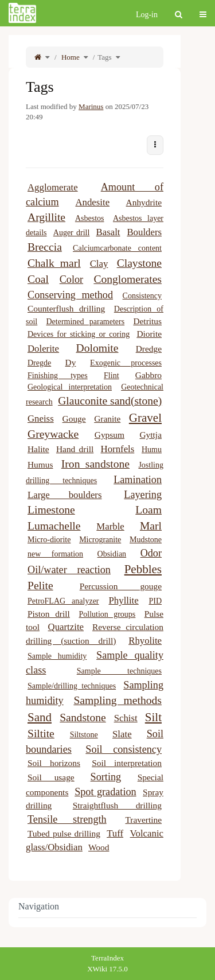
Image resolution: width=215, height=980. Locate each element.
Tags (104, 57)
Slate (122, 734)
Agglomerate (53, 187)
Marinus (91, 106)
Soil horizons (54, 763)
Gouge (74, 419)
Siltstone (84, 735)
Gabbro (148, 375)
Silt (153, 717)
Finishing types (58, 376)
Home (70, 57)
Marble (110, 526)
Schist (126, 718)
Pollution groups (107, 614)
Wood (99, 847)
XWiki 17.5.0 (107, 969)
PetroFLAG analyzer (63, 601)
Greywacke (53, 434)
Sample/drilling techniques (72, 686)
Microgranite (100, 540)
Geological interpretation (70, 387)
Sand (40, 717)
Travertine (143, 820)
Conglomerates (128, 279)
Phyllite (124, 600)
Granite (107, 419)
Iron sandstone (95, 464)
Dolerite (43, 349)
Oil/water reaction (69, 570)
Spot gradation (105, 792)
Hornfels (118, 449)
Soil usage (51, 777)
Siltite (41, 734)
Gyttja (151, 435)
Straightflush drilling (117, 805)
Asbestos (90, 218)
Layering (143, 495)
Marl (151, 526)
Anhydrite (144, 202)
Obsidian (112, 554)
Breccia (45, 247)
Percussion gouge (121, 586)
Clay (99, 264)
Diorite (149, 334)
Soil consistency (124, 749)
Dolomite (97, 348)
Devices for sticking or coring (79, 334)
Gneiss (41, 419)
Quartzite (66, 627)
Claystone (139, 263)
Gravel (145, 418)
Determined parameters (85, 322)
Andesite (92, 202)
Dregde (39, 363)
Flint (111, 376)
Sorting (106, 777)
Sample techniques (119, 671)
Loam (148, 510)
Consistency (142, 296)
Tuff (115, 833)
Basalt (108, 232)
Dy (71, 362)
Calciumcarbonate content (117, 248)
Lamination (138, 480)
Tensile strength (67, 819)
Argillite (46, 217)
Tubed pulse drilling (64, 833)
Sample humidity (57, 656)
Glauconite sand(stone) (110, 401)
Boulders (144, 232)
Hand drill (75, 449)
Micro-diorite (49, 540)
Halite (38, 449)
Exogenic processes (126, 363)
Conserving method (70, 295)
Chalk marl (54, 263)
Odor (151, 553)
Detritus (147, 321)
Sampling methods (118, 700)
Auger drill (72, 233)
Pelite (40, 586)
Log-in (147, 15)
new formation (55, 554)
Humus (40, 464)
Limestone (51, 510)
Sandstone (83, 717)
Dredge (149, 349)
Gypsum (110, 435)
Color (71, 279)
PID (155, 601)
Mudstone (146, 540)
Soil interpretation (127, 763)
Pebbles (143, 569)
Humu (152, 450)
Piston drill (49, 614)
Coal (38, 279)
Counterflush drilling (66, 308)
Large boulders (64, 495)
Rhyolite (145, 641)
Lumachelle (54, 526)
